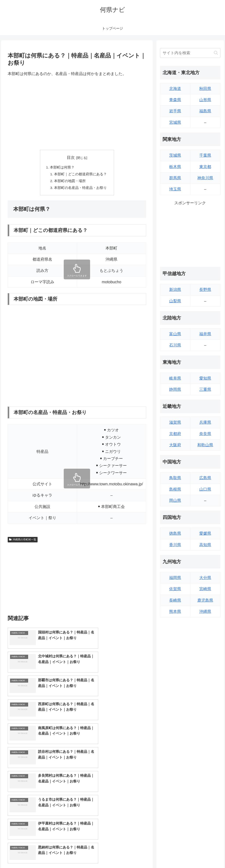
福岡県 (175, 578)
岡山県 (175, 500)
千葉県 (205, 155)
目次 (71, 158)
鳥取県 (175, 478)
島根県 (175, 489)
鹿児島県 (205, 600)
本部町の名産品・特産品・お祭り (80, 189)
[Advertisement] (77, 114)
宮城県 (175, 122)
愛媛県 (205, 533)
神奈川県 (205, 178)
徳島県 (175, 533)
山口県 (205, 489)
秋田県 (205, 89)
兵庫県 (205, 422)
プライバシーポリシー (205, 854)
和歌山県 (205, 445)
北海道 (175, 89)
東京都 (205, 167)
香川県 (175, 545)
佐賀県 (175, 589)
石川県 (175, 345)
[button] (216, 53)
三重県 (205, 389)
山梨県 (175, 301)
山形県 (205, 100)
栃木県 (175, 167)
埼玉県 (175, 189)
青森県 (175, 100)
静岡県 (175, 389)
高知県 (205, 545)
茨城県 (175, 155)
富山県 (175, 334)
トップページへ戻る (172, 854)
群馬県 (175, 178)
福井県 (205, 334)
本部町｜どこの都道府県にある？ (80, 175)
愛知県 (205, 378)
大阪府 (175, 445)
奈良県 (205, 434)
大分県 (205, 578)
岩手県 (175, 111)
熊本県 (175, 612)
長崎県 (175, 600)
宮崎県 (205, 589)
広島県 (205, 478)
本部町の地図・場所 (70, 182)
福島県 (205, 111)
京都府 (175, 434)
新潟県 (175, 290)
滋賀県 (175, 422)
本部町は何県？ (62, 167)
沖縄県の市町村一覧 (23, 541)
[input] (190, 53)
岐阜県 (175, 378)
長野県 (205, 290)
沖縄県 (205, 612)
